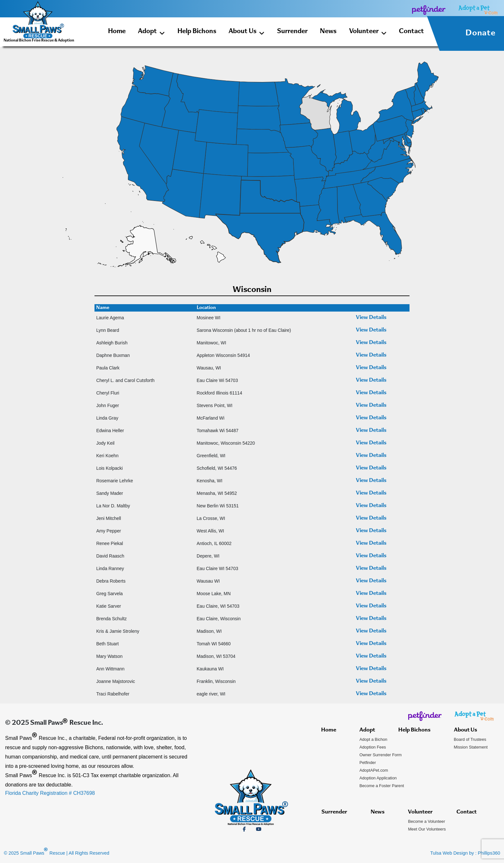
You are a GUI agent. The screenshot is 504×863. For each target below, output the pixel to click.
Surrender (292, 32)
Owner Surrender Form (381, 755)
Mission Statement (471, 747)
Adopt (151, 33)
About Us (247, 33)
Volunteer (368, 33)
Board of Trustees (470, 739)
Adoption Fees (373, 747)
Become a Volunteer (426, 821)
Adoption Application (378, 778)
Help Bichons (197, 32)
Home (117, 32)
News (328, 32)
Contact (411, 32)
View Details (371, 318)
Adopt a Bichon (373, 739)
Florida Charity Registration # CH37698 (50, 793)
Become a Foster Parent (382, 786)
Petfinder (368, 763)
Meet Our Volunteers (427, 829)
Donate (481, 33)
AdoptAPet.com (374, 770)
